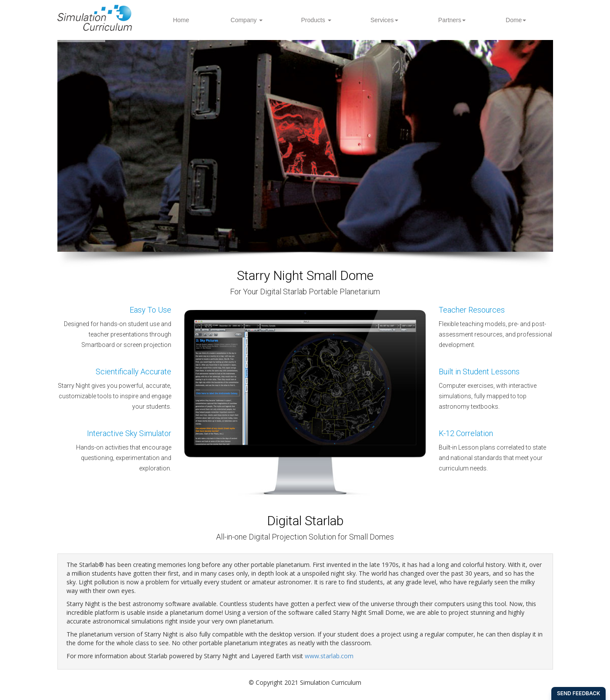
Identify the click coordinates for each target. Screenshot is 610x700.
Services (384, 20)
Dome (516, 20)
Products (316, 20)
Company (247, 20)
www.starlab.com (329, 656)
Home (181, 20)
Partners (452, 20)
